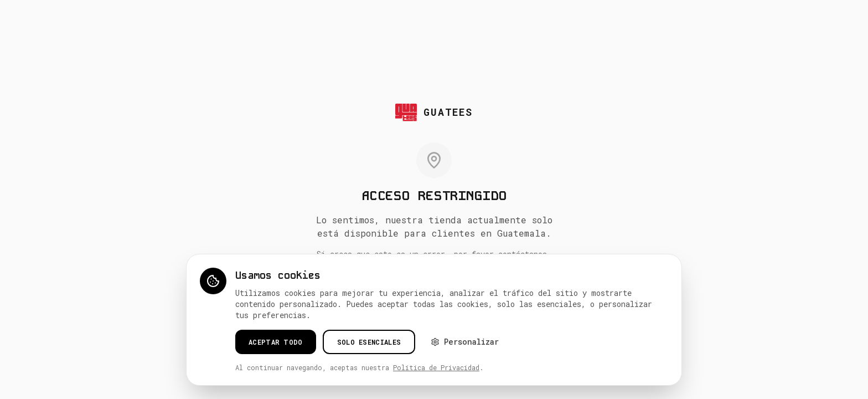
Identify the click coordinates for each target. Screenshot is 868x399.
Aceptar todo (276, 342)
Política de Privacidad (436, 367)
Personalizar (465, 342)
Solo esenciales (369, 342)
